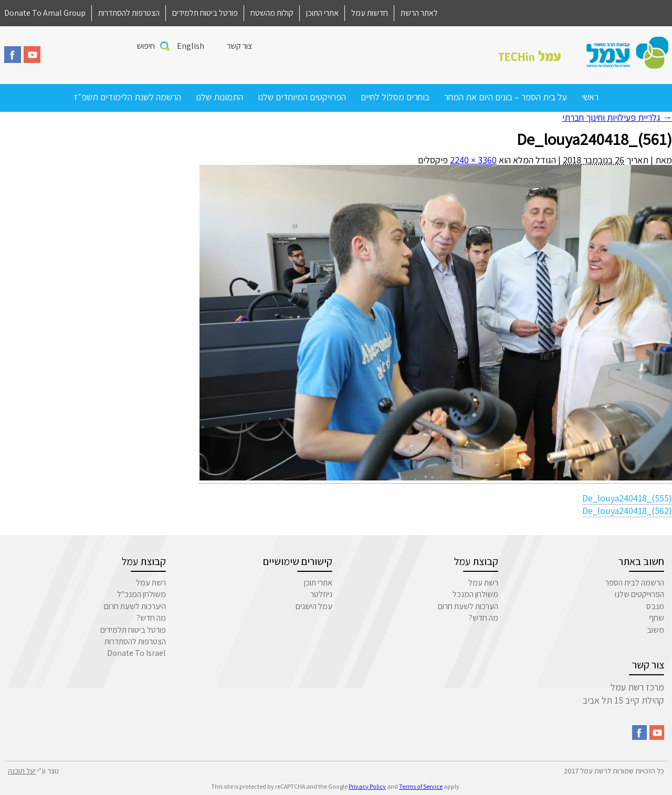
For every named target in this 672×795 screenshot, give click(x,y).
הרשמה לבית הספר (635, 583)
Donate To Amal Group (45, 13)
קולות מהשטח (272, 13)
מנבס (655, 606)
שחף (657, 618)
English (191, 46)
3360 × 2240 (473, 160)
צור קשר (239, 46)
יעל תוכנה (22, 771)
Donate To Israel (136, 653)
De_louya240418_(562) (627, 511)
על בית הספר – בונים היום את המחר (506, 97)
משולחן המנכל (475, 594)
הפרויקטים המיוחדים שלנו (302, 97)
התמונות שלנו (219, 97)
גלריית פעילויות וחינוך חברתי (617, 117)
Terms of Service (421, 786)
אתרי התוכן (322, 13)
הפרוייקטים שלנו (639, 594)
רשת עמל (483, 583)
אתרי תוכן (318, 583)
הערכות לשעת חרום (468, 606)
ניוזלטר (321, 594)
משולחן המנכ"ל (141, 594)
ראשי (590, 97)
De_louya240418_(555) (627, 498)
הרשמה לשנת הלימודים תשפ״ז (128, 97)
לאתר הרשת (419, 13)
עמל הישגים (314, 606)
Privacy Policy (367, 786)
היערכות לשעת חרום (135, 606)
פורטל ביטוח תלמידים (205, 13)
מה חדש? (484, 618)
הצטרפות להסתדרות (129, 13)
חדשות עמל (370, 13)
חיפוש (146, 46)
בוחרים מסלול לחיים (395, 97)
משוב (655, 630)
